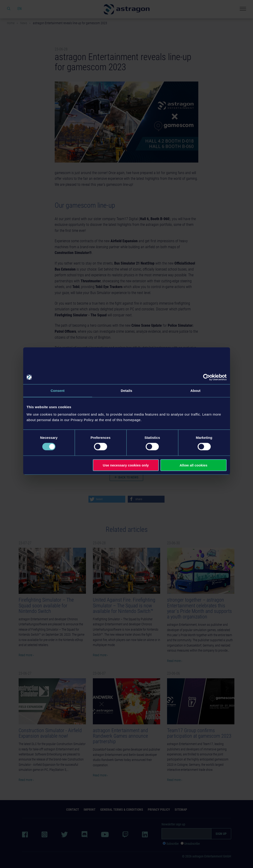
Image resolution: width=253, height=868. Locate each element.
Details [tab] (127, 391)
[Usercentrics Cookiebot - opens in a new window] (206, 377)
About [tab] (196, 391)
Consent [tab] (58, 391)
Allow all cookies (194, 465)
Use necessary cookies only (126, 465)
